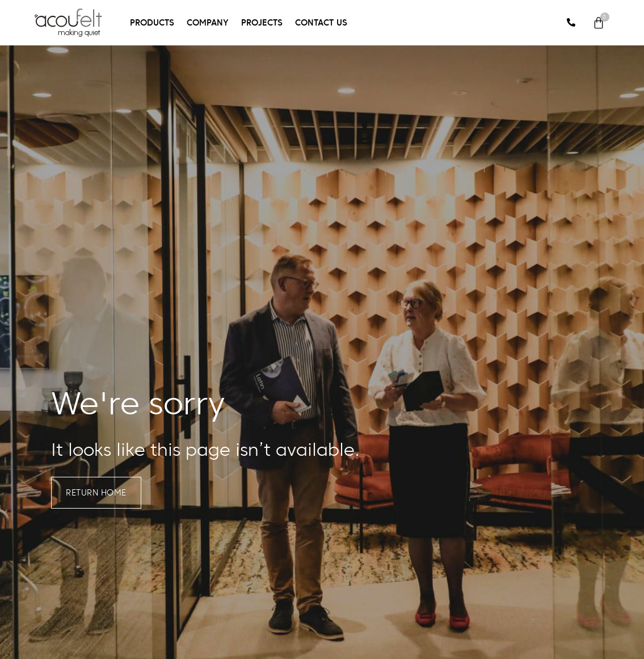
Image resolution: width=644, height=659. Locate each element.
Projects (262, 22)
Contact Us (321, 22)
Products (152, 22)
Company (208, 22)
